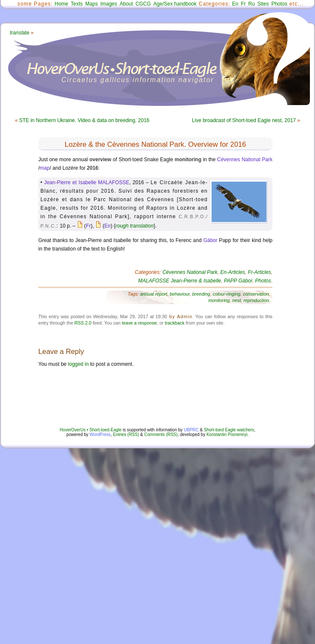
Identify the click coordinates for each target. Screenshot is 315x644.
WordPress (100, 435)
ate (20, 33)
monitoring (219, 300)
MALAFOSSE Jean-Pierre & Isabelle (180, 281)
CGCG (143, 4)
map (44, 168)
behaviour (180, 294)
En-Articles (233, 272)
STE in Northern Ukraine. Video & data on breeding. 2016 (84, 120)
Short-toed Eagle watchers (229, 430)
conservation (256, 294)
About (126, 4)
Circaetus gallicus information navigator (138, 80)
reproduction (256, 300)
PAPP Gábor (238, 281)
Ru (251, 4)
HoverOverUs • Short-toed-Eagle (90, 430)
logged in (79, 364)
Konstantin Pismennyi (227, 435)
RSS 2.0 (83, 323)
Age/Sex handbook (175, 4)
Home (61, 4)
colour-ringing (227, 294)
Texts (77, 4)
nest (237, 300)
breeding (201, 294)
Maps (91, 4)
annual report (154, 294)
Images (109, 4)
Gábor (210, 240)
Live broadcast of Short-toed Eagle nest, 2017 (244, 120)
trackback (175, 323)
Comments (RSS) (161, 435)
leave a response (139, 323)
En (235, 4)
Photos (279, 4)
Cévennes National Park (245, 160)
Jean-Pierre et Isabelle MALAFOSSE (87, 182)
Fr (243, 4)
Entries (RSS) (126, 435)
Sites (263, 4)
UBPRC (191, 430)
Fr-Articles (259, 272)
